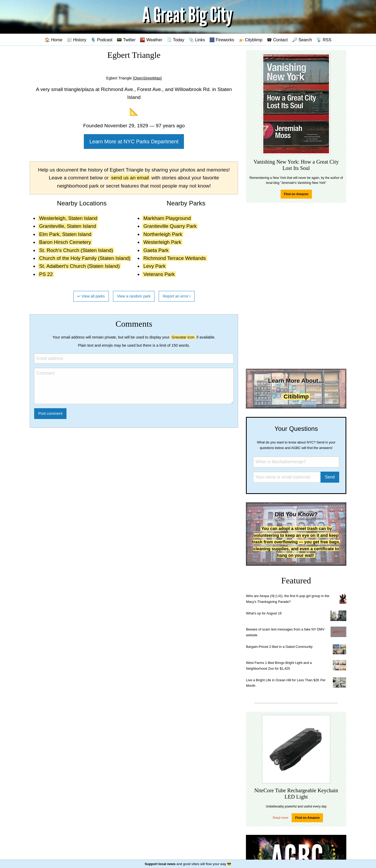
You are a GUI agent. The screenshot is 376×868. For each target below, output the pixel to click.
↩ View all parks (91, 296)
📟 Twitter (126, 40)
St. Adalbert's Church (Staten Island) (79, 266)
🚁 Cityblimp (251, 40)
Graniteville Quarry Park (170, 226)
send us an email (130, 178)
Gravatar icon (183, 337)
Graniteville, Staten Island (68, 226)
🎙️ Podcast (102, 40)
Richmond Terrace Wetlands (175, 258)
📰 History (77, 40)
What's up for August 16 (264, 613)
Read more (280, 818)
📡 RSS (324, 40)
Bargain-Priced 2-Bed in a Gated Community (279, 647)
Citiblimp (296, 397)
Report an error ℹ (177, 296)
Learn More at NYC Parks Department (134, 142)
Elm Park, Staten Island (65, 234)
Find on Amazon (296, 194)
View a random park (134, 296)
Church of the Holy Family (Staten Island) (85, 258)
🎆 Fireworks (222, 40)
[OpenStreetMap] (147, 78)
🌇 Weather (151, 40)
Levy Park (154, 266)
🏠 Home (54, 40)
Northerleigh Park (163, 234)
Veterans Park (159, 274)
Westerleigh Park (162, 242)
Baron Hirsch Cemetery (65, 242)
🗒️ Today (175, 40)
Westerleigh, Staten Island (68, 218)
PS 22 (46, 274)
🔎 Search (302, 40)
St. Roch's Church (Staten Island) (76, 250)
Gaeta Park (156, 250)
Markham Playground (167, 218)
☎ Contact (277, 40)
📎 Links (197, 40)
